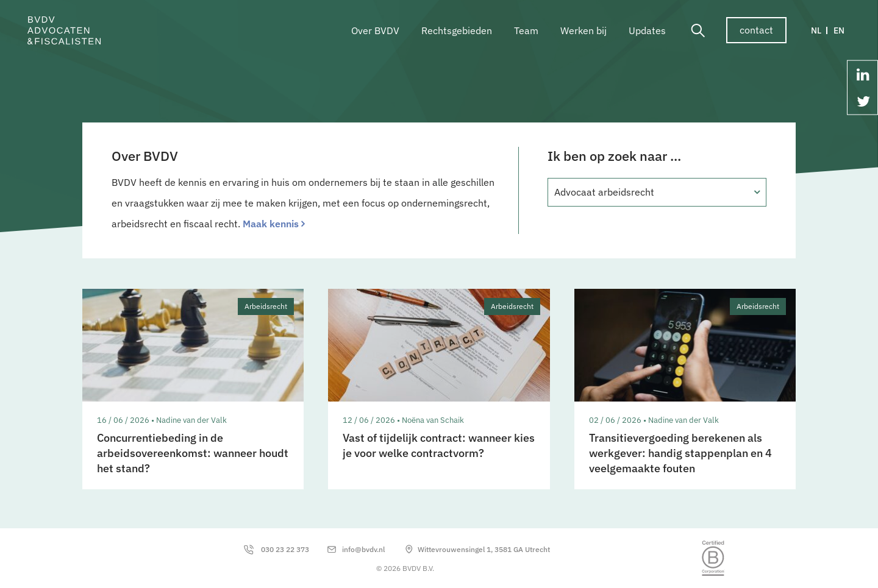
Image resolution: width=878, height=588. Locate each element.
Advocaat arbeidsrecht (604, 192)
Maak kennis (271, 224)
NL (816, 30)
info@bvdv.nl (363, 549)
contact (756, 30)
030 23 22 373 (285, 549)
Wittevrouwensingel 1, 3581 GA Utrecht (484, 549)
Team (526, 30)
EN (839, 30)
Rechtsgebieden (457, 30)
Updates (647, 30)
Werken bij (584, 30)
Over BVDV (375, 30)
